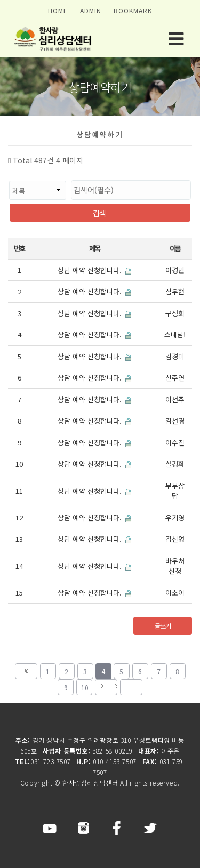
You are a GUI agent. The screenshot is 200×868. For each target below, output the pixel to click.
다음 (106, 687)
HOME (58, 10)
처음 (26, 671)
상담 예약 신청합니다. (94, 270)
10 (82, 685)
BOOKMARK (133, 10)
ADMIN (91, 10)
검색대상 (8, 175)
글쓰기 (162, 626)
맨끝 (131, 687)
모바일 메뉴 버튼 (176, 39)
